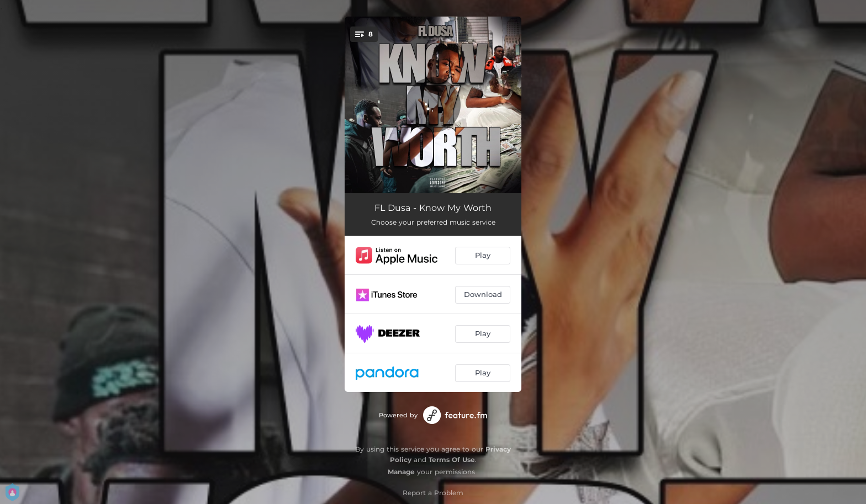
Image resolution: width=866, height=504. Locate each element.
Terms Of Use (452, 460)
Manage (401, 472)
